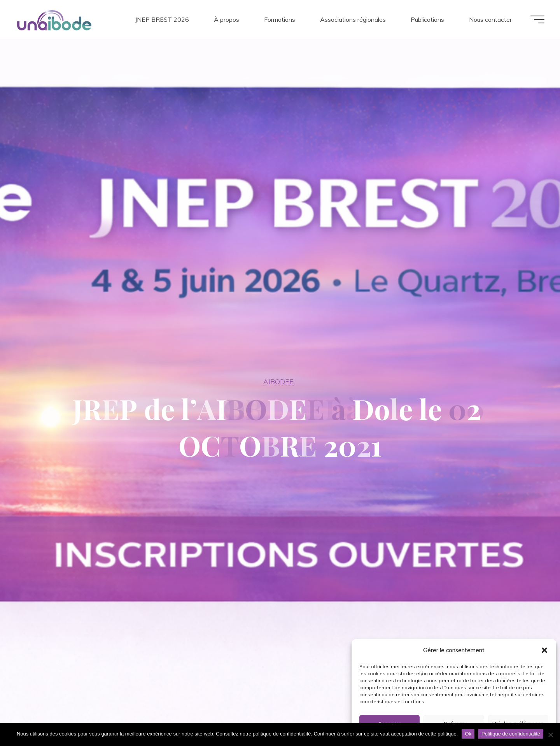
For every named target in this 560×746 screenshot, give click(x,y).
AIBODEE (278, 381)
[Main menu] (537, 19)
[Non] (550, 735)
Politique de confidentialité (511, 734)
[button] (544, 650)
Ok (468, 734)
